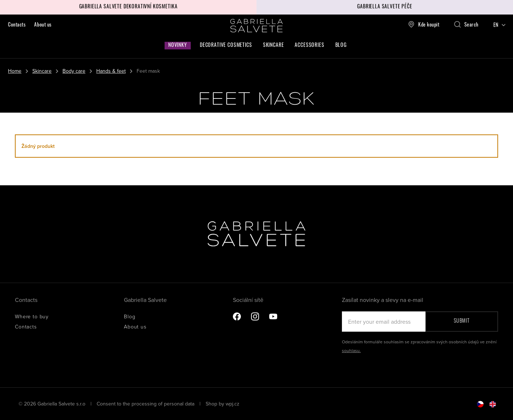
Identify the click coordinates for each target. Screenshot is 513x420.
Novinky (178, 46)
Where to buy (32, 316)
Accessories (309, 46)
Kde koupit (424, 24)
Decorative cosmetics (226, 46)
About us (43, 25)
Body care (74, 71)
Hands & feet (111, 71)
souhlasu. (351, 350)
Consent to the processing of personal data (146, 404)
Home (15, 71)
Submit (462, 321)
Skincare (274, 46)
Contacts (17, 25)
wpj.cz (233, 404)
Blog (341, 46)
